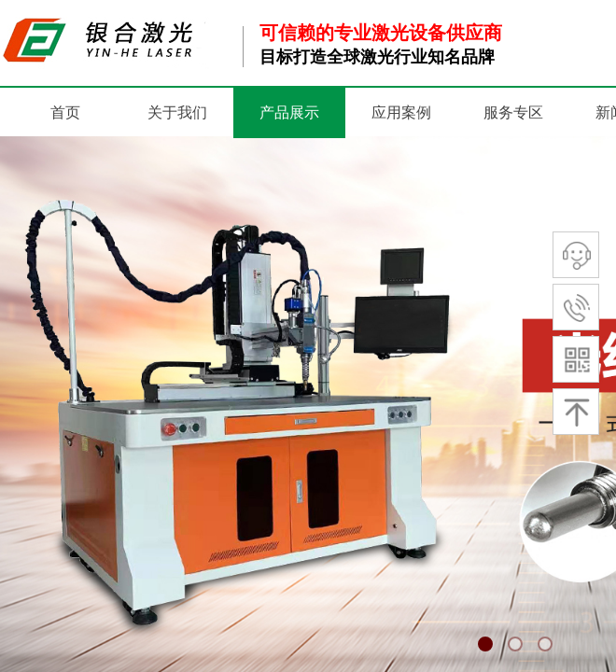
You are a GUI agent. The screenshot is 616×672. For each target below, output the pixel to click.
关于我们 (177, 112)
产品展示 (289, 112)
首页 (65, 112)
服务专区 (513, 112)
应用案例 (401, 112)
